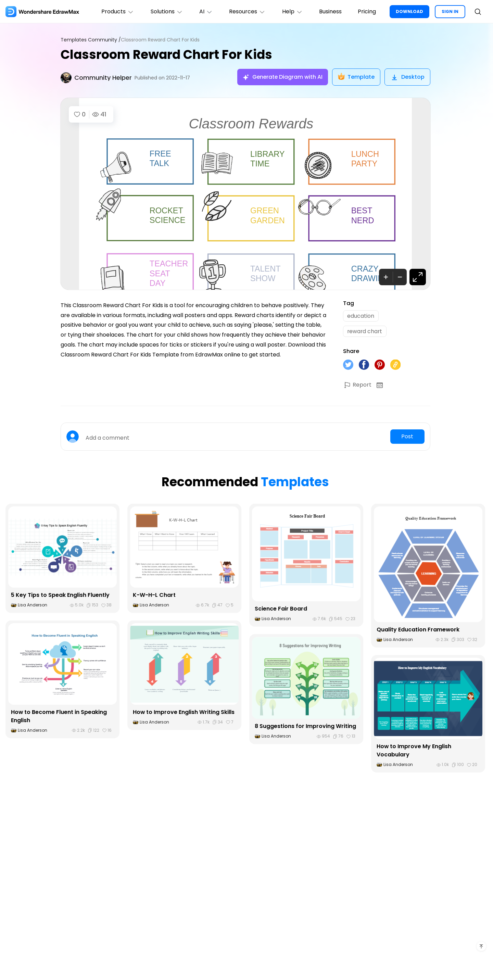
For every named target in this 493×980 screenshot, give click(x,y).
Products (116, 11)
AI (205, 11)
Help (292, 11)
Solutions (166, 11)
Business (330, 11)
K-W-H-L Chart (154, 596)
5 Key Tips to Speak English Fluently (60, 596)
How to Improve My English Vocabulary (414, 751)
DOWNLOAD (409, 11)
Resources (247, 11)
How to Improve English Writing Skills (184, 712)
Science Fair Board (281, 609)
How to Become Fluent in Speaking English (59, 717)
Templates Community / (91, 40)
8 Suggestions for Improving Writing (305, 727)
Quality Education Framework (418, 630)
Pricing (367, 11)
